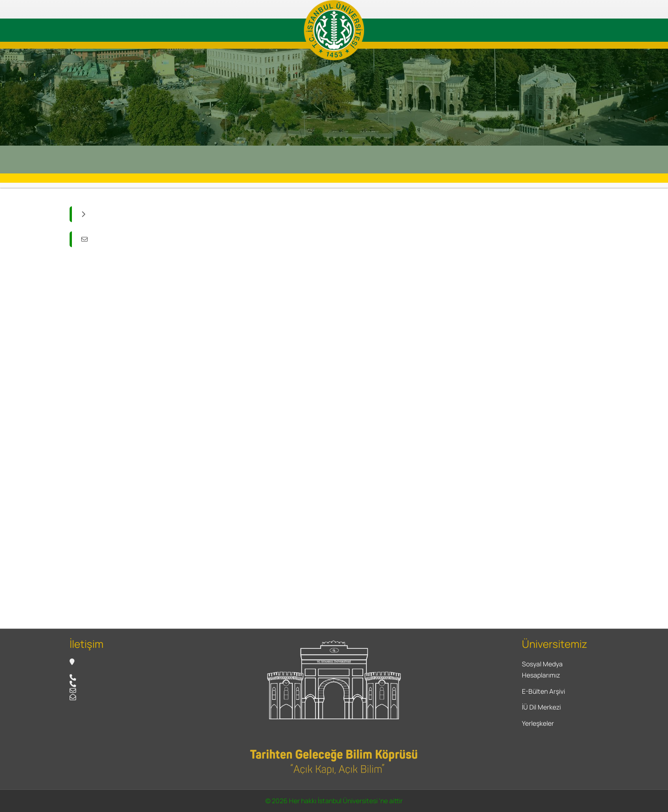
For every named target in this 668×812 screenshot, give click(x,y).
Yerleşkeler (538, 723)
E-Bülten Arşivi (543, 691)
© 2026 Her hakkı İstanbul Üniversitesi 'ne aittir (334, 801)
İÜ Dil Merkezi (541, 707)
